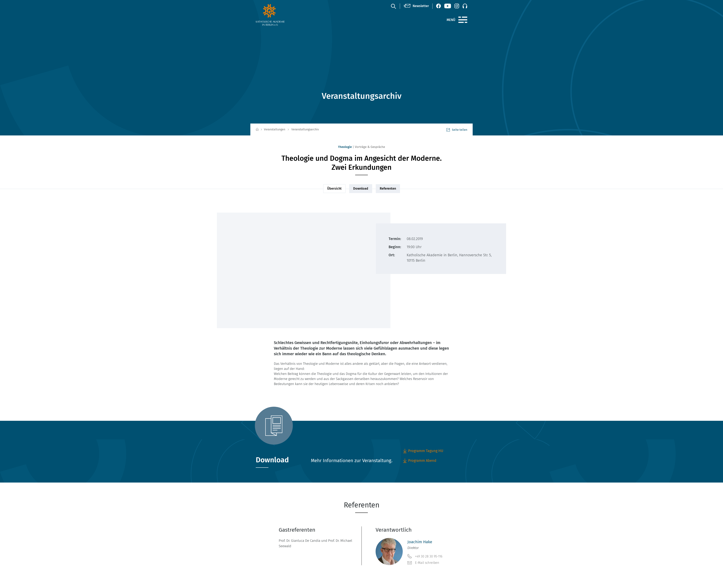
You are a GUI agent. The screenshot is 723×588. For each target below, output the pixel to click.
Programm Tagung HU (423, 451)
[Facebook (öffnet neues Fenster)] (438, 6)
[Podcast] (465, 6)
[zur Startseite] (279, 15)
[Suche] (393, 6)
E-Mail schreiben (423, 563)
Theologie (345, 147)
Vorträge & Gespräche (370, 147)
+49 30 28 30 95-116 (425, 556)
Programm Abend (420, 461)
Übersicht (334, 189)
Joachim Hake (420, 542)
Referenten (388, 189)
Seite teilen (457, 130)
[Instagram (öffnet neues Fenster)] (457, 6)
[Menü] (463, 20)
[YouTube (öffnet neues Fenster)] (448, 6)
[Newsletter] (416, 6)
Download (361, 189)
